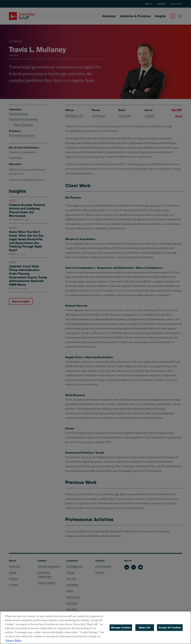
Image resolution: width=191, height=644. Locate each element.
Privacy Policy (14, 642)
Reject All (145, 629)
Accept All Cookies (170, 629)
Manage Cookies (121, 629)
